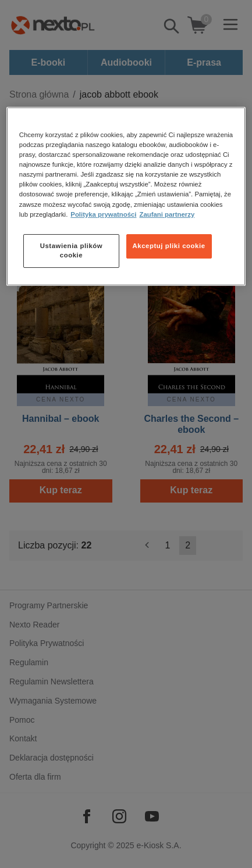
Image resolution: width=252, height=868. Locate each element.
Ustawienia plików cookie (72, 250)
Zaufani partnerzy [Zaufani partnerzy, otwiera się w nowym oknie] (167, 214)
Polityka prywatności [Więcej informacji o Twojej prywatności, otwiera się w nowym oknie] (103, 214)
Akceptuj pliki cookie (169, 246)
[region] (126, 196)
